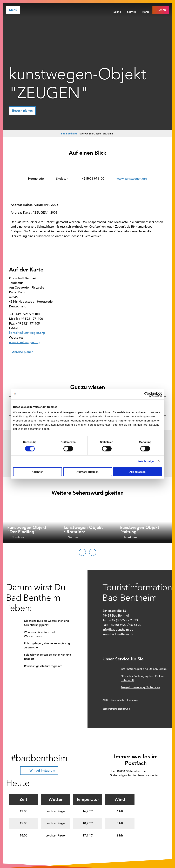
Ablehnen (37, 472)
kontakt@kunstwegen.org (27, 333)
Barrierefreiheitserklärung (116, 709)
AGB (105, 700)
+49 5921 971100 (92, 179)
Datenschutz (117, 700)
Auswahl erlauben (87, 472)
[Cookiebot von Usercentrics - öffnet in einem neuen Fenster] (147, 394)
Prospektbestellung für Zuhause (140, 687)
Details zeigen (147, 461)
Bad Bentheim (69, 134)
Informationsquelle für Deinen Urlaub (144, 669)
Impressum (133, 700)
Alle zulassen (137, 472)
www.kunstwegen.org (132, 179)
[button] (161, 10)
